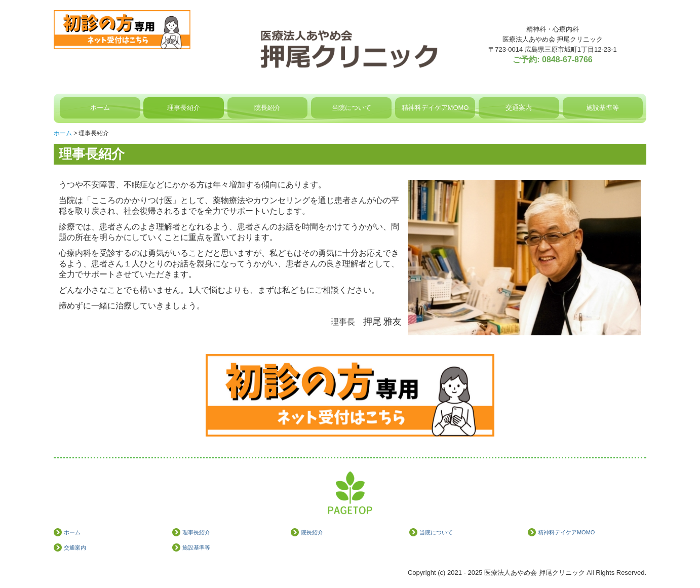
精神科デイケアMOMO (435, 108)
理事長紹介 (184, 108)
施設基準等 (602, 108)
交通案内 (519, 108)
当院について (352, 108)
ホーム (100, 108)
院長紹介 (267, 108)
